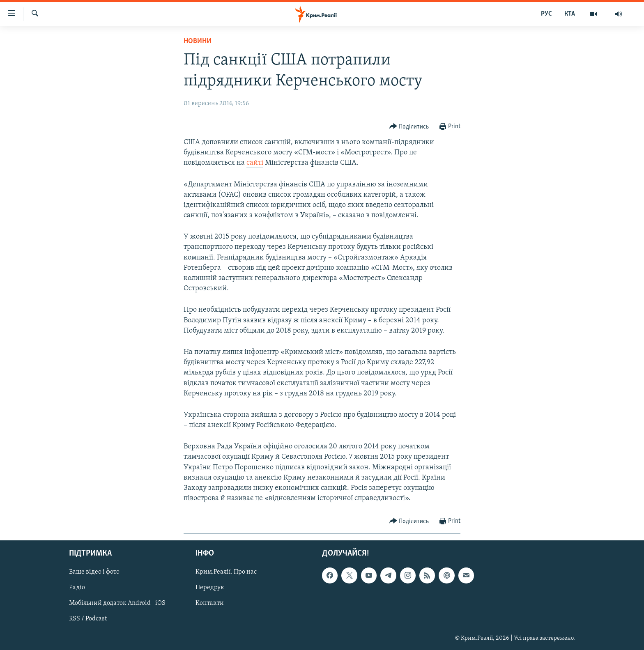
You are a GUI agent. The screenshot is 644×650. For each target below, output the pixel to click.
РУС (546, 14)
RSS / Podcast (88, 619)
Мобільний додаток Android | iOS (117, 604)
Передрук (210, 588)
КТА (570, 14)
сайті (255, 163)
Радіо (77, 588)
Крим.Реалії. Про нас (226, 572)
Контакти (210, 604)
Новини (198, 41)
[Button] (409, 127)
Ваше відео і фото (94, 572)
